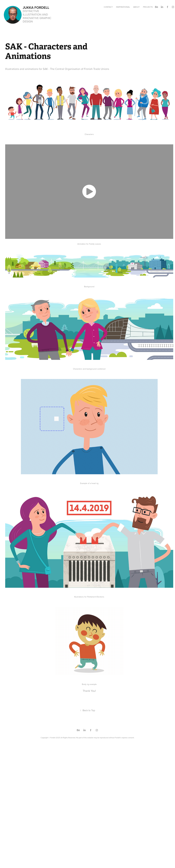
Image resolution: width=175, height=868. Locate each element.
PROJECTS (148, 7)
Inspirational (123, 7)
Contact (108, 7)
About (136, 7)
